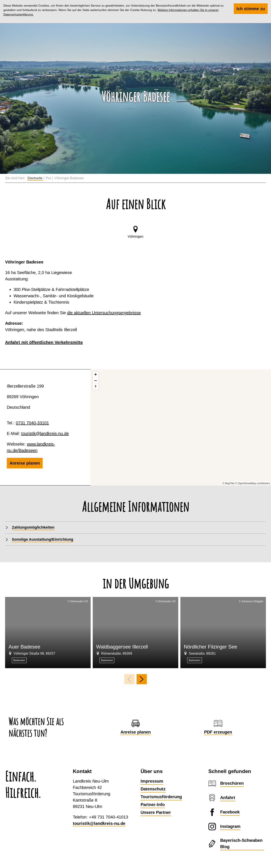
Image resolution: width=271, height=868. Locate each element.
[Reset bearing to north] (96, 387)
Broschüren (232, 783)
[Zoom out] (96, 381)
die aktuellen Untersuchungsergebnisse (104, 313)
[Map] (181, 427)
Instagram (230, 826)
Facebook (230, 812)
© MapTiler (228, 483)
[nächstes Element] (142, 679)
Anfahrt (228, 798)
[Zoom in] (96, 374)
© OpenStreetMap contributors (253, 483)
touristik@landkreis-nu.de (45, 433)
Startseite (35, 178)
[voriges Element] (129, 679)
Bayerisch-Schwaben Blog (241, 843)
